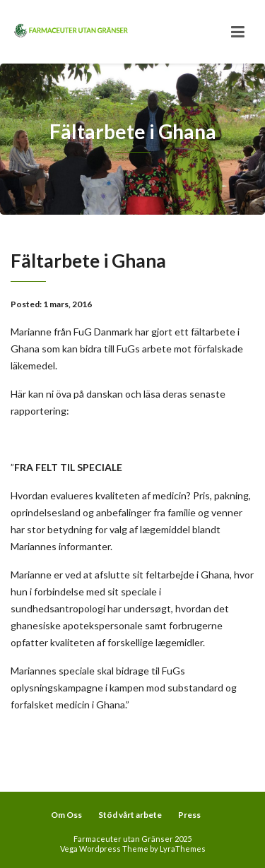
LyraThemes (183, 849)
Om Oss (66, 815)
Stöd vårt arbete (130, 815)
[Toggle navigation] (238, 32)
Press (189, 815)
